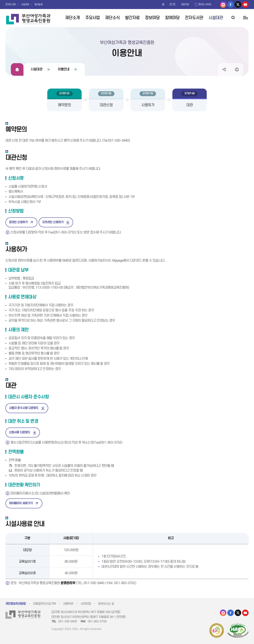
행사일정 (42, 4)
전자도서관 (11, 4)
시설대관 (27, 4)
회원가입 (182, 4)
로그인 (169, 4)
